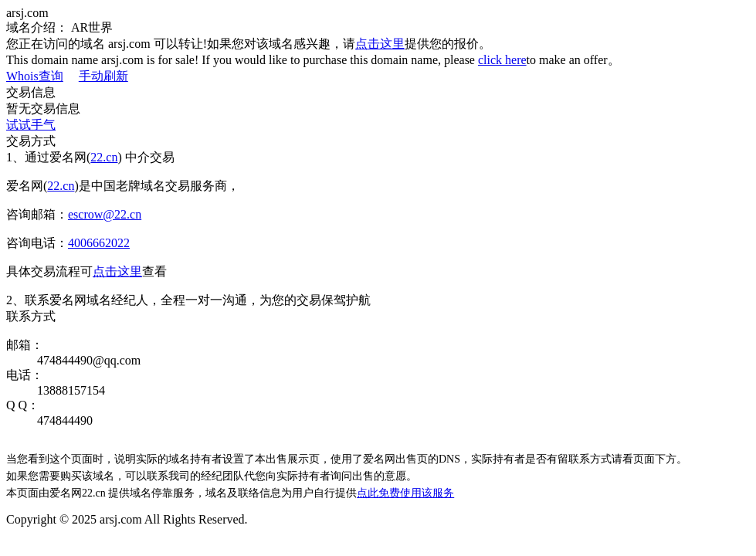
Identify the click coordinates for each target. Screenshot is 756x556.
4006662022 (99, 243)
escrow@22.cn (105, 214)
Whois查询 (35, 76)
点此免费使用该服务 (405, 493)
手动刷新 (103, 76)
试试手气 (31, 125)
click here (502, 60)
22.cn (104, 157)
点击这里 (380, 44)
